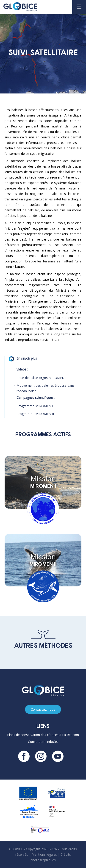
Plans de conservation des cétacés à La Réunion (43, 735)
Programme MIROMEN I (35, 406)
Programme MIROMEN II (35, 414)
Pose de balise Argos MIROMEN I (41, 378)
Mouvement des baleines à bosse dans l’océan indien (46, 388)
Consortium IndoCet (43, 742)
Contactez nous (43, 709)
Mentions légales (44, 854)
